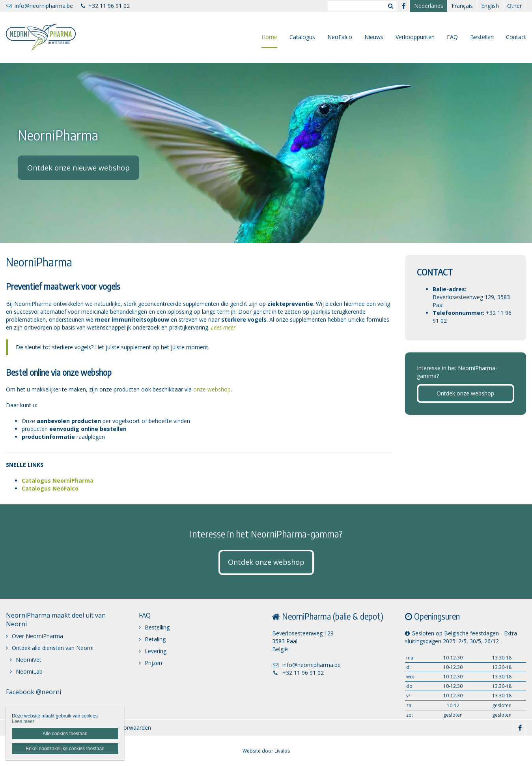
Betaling (155, 639)
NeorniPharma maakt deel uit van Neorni (56, 620)
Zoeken (390, 6)
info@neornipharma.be (39, 6)
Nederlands (429, 6)
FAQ (452, 37)
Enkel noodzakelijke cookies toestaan (65, 749)
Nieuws (374, 37)
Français (462, 6)
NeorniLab (29, 671)
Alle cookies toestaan (65, 734)
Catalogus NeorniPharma (58, 480)
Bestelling (157, 627)
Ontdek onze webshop (465, 393)
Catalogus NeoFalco (50, 488)
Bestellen (482, 37)
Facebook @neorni (34, 692)
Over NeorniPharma (37, 636)
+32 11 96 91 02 (105, 6)
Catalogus (302, 37)
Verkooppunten (415, 37)
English (490, 6)
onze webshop (212, 389)
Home (269, 37)
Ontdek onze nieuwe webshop (78, 168)
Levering (156, 651)
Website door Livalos (266, 751)
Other (514, 6)
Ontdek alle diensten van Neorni (53, 648)
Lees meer (223, 327)
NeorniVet (29, 660)
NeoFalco (340, 37)
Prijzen (153, 663)
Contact (516, 37)
